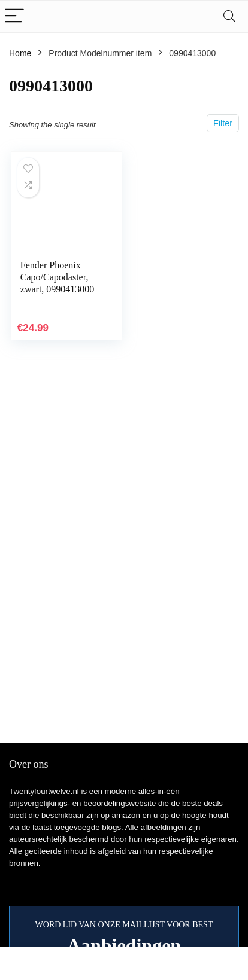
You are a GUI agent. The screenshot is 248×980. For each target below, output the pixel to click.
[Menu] (14, 16)
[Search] (229, 16)
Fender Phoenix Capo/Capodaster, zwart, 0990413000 (58, 277)
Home (20, 53)
